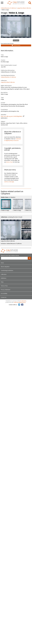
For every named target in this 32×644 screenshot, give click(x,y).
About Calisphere (5, 267)
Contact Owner (16, 45)
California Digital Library (20, 302)
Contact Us (4, 297)
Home (2, 263)
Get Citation (16, 40)
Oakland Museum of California (8, 8)
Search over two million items (10, 256)
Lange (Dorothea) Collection (24, 8)
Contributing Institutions (7, 271)
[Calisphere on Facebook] (22, 305)
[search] (30, 3)
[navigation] (2, 3)
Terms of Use (4, 286)
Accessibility (4, 294)
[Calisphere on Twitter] (19, 305)
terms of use (9, 162)
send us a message (9, 182)
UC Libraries (23, 301)
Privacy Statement (6, 290)
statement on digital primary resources (13, 140)
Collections (4, 274)
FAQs (2, 282)
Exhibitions (4, 278)
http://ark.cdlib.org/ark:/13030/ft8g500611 (12, 116)
